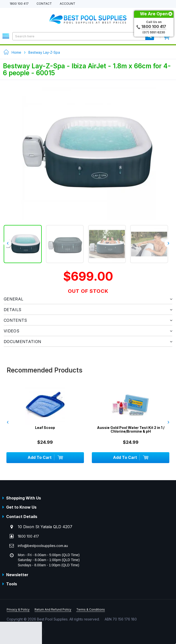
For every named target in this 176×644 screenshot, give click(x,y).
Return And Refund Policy (53, 609)
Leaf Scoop (45, 428)
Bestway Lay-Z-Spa (44, 52)
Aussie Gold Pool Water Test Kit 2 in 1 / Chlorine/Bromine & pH (131, 430)
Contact (44, 4)
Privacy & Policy (18, 609)
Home (16, 52)
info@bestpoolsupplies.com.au (43, 546)
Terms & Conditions (91, 609)
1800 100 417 (19, 4)
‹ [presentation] (8, 243)
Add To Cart (45, 457)
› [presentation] (168, 243)
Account (68, 4)
